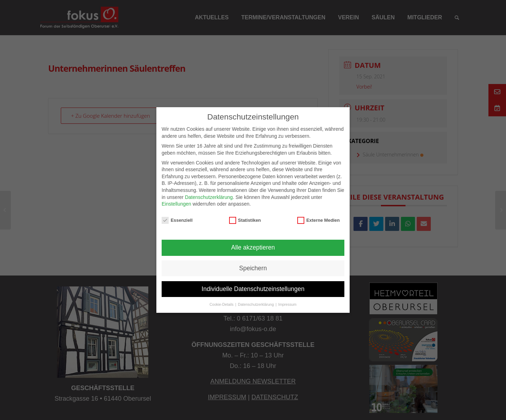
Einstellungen (176, 204)
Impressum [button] (287, 304)
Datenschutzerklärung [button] (256, 304)
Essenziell (177, 220)
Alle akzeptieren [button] (253, 247)
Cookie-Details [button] (222, 304)
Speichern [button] (253, 268)
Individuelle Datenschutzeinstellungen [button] (253, 289)
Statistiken (245, 220)
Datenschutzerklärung (209, 197)
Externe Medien (319, 220)
